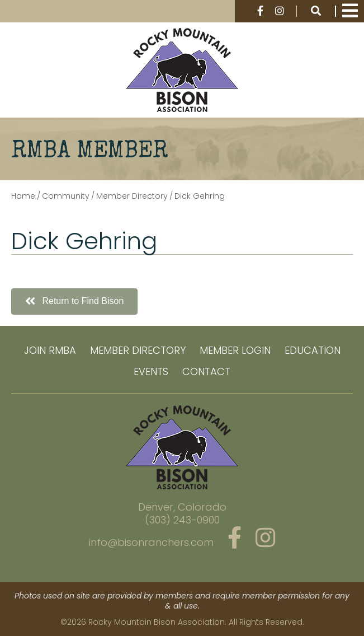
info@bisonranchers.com (151, 542)
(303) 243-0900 (182, 520)
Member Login (235, 350)
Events (151, 371)
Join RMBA (50, 350)
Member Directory (138, 350)
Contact (206, 371)
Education (313, 350)
